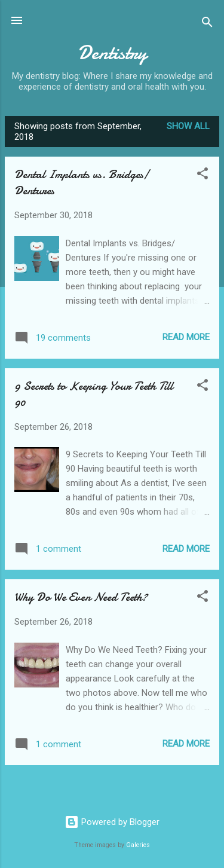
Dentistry (112, 53)
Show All (188, 126)
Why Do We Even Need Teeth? (81, 597)
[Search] (207, 24)
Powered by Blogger (112, 822)
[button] (202, 175)
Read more (186, 337)
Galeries (138, 845)
